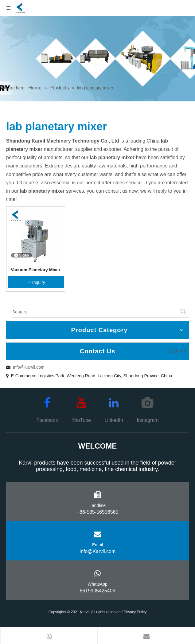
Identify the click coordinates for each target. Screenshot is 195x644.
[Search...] (95, 312)
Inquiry (36, 282)
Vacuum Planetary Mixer (35, 270)
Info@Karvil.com (29, 367)
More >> (177, 351)
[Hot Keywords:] (183, 312)
